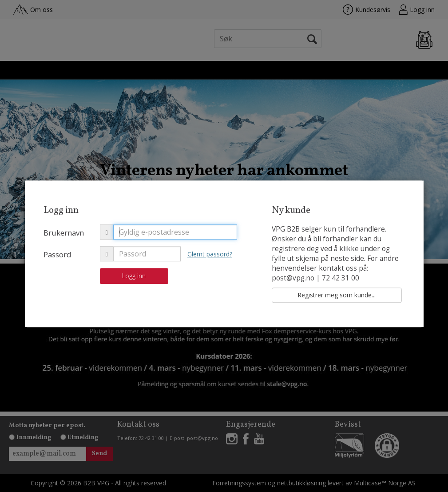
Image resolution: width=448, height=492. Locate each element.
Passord (57, 254)
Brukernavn (64, 233)
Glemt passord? (210, 254)
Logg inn (134, 276)
